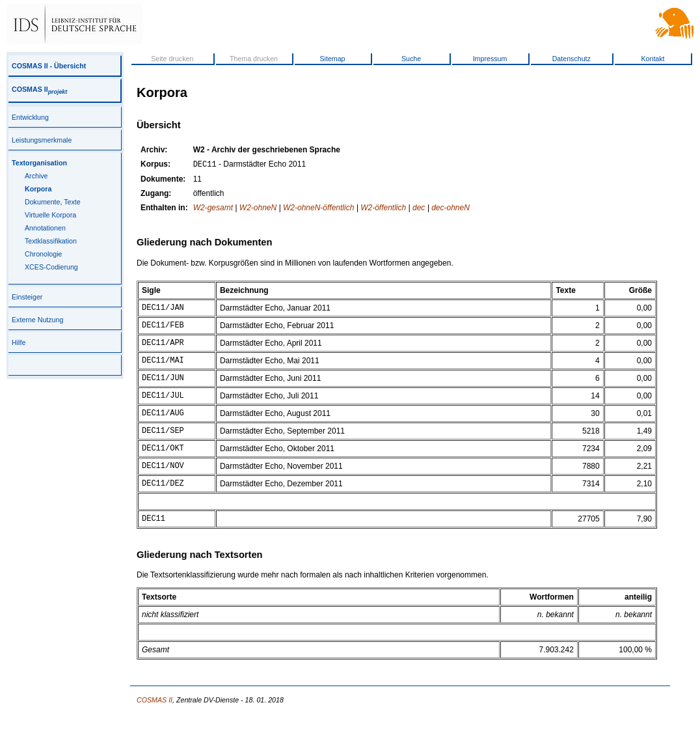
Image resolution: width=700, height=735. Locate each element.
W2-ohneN (258, 209)
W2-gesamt (213, 209)
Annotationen (45, 228)
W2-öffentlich (383, 209)
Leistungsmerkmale (42, 140)
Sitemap (332, 59)
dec (419, 209)
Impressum (490, 59)
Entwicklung (30, 117)
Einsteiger (27, 297)
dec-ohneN (451, 209)
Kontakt (653, 59)
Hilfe (19, 342)
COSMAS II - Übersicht (49, 66)
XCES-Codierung (51, 267)
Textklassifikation (51, 241)
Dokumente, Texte (53, 202)
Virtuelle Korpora (50, 215)
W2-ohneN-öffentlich (318, 209)
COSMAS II (39, 89)
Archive (36, 176)
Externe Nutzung (37, 320)
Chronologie (43, 254)
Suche (411, 59)
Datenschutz (572, 59)
